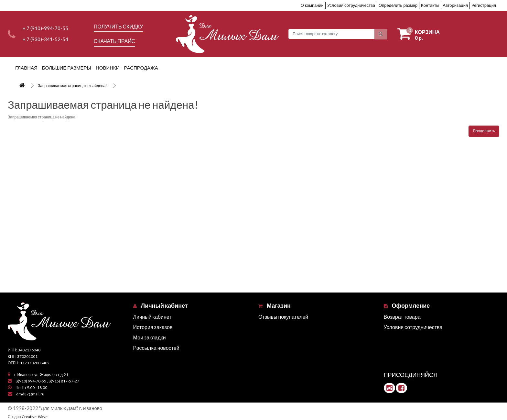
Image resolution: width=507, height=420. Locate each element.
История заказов (153, 327)
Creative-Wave (35, 417)
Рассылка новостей (156, 348)
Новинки (108, 68)
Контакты (430, 5)
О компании (312, 5)
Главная (26, 68)
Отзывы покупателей (283, 317)
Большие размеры (67, 68)
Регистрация (484, 5)
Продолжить (484, 131)
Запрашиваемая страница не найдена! (72, 86)
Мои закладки (150, 337)
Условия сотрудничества (351, 5)
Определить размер (398, 5)
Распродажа (141, 68)
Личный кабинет (152, 317)
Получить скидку (119, 26)
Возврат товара (402, 317)
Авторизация (455, 5)
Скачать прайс (114, 41)
